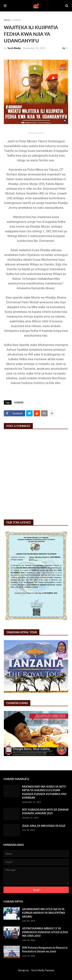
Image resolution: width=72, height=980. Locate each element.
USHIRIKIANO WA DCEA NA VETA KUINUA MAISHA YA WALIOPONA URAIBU (44, 913)
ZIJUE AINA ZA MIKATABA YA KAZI (44, 826)
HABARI (17, 20)
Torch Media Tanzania (43, 970)
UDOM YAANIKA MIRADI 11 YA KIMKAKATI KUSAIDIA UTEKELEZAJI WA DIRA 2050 (45, 932)
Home (7, 20)
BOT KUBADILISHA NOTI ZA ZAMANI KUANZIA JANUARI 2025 (45, 811)
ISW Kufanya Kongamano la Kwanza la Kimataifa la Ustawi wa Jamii (45, 949)
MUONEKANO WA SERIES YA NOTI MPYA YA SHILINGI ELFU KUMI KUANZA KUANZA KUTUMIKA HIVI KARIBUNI (44, 792)
